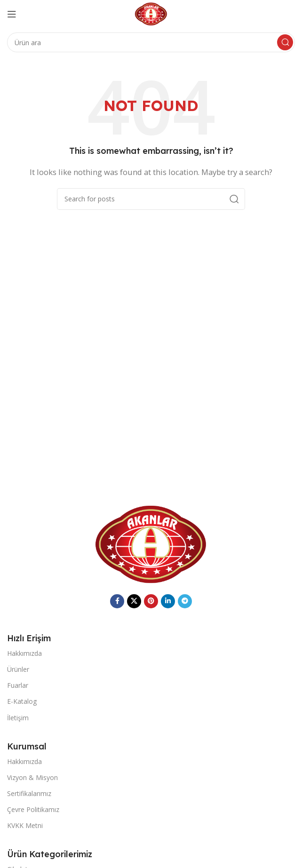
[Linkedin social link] (168, 601)
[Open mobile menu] (12, 14)
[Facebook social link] (117, 601)
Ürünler (18, 669)
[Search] (151, 42)
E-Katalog (22, 701)
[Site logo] (151, 13)
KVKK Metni (25, 825)
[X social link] (134, 601)
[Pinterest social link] (151, 601)
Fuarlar (18, 685)
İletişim (18, 718)
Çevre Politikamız (33, 809)
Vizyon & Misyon (32, 777)
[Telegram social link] (185, 601)
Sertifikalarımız (29, 793)
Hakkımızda (24, 653)
